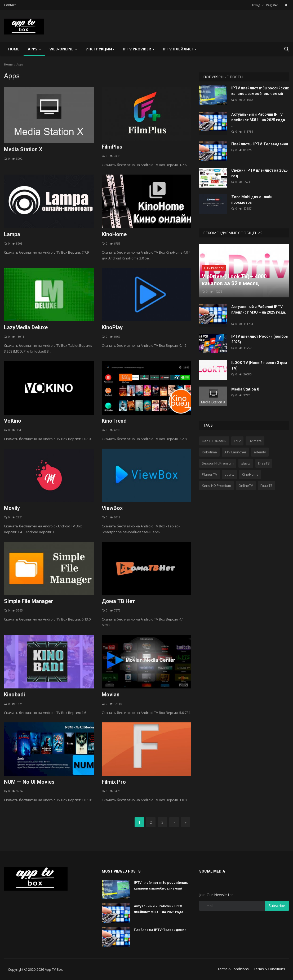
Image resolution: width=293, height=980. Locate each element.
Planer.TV (210, 474)
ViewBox (112, 508)
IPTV (237, 441)
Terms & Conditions (233, 969)
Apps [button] (34, 49)
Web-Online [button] (63, 49)
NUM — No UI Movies (29, 782)
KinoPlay (112, 327)
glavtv (246, 463)
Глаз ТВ (267, 485)
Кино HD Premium (216, 485)
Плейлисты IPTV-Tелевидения (260, 144)
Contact (10, 5)
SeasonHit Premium (218, 463)
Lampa (12, 234)
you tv (230, 474)
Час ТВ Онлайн (214, 441)
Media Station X (23, 149)
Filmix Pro (114, 782)
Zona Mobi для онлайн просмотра (252, 200)
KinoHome (114, 234)
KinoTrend (114, 421)
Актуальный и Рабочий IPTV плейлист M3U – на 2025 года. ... (259, 120)
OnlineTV (246, 485)
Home (14, 49)
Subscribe (277, 906)
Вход (256, 5)
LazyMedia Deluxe (26, 327)
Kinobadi (14, 695)
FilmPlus (112, 147)
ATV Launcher (235, 452)
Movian (111, 695)
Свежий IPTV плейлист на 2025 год (259, 173)
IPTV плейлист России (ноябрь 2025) (259, 339)
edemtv (260, 452)
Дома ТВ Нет (118, 601)
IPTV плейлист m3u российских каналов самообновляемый (260, 91)
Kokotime (209, 452)
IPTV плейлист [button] (180, 49)
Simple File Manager (28, 601)
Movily (12, 508)
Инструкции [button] (100, 49)
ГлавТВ (264, 463)
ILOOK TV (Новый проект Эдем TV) (259, 365)
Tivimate (255, 441)
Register (272, 5)
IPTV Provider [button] (139, 49)
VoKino (13, 421)
